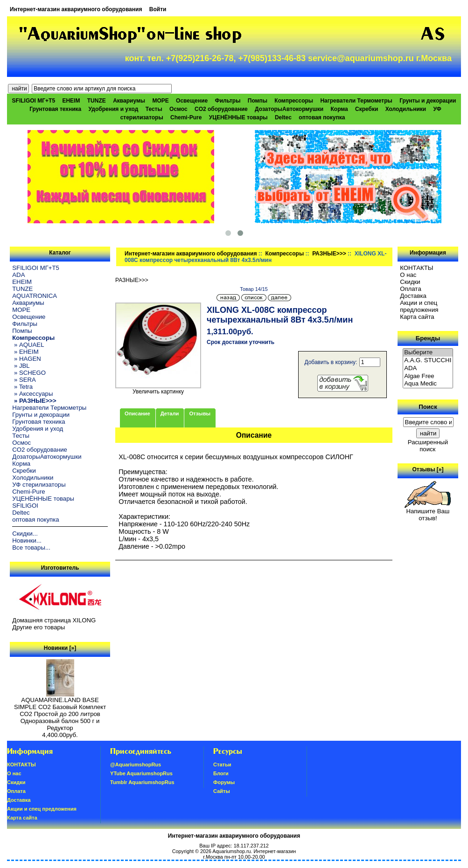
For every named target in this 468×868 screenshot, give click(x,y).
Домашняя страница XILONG (54, 620)
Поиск (428, 407)
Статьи (222, 765)
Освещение (192, 101)
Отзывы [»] (428, 469)
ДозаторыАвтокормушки (289, 109)
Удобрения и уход (114, 109)
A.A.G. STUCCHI (428, 361)
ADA (18, 275)
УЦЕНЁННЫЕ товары (238, 117)
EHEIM (71, 101)
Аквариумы (129, 101)
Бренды (428, 338)
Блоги (221, 773)
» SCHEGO (29, 373)
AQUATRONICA (35, 296)
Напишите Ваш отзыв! (428, 512)
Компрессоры (284, 254)
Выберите (428, 353)
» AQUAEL (28, 345)
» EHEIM (25, 352)
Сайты (222, 791)
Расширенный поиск (428, 446)
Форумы (224, 782)
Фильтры (227, 101)
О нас (408, 275)
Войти (158, 9)
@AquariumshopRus (136, 765)
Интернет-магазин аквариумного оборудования (76, 9)
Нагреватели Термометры (356, 101)
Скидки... (25, 534)
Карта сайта (417, 317)
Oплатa (411, 289)
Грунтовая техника (55, 109)
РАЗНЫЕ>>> (329, 254)
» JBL (21, 366)
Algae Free (428, 376)
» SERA (24, 380)
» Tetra (22, 387)
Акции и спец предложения (419, 306)
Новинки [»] (60, 648)
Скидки (410, 282)
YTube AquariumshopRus (141, 773)
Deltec (283, 117)
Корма (339, 109)
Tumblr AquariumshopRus (142, 782)
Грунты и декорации (428, 101)
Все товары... (31, 548)
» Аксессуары (32, 394)
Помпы (258, 101)
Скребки (367, 109)
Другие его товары (38, 627)
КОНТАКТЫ (416, 268)
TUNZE (97, 101)
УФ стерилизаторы (39, 485)
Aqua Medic (428, 384)
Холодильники (406, 109)
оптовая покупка (322, 117)
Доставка (413, 296)
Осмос (178, 109)
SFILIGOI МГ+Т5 (34, 101)
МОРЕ (160, 101)
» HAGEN (27, 359)
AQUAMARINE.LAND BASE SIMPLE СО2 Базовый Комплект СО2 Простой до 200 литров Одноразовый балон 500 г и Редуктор (60, 711)
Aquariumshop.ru (231, 851)
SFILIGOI (25, 506)
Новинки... (27, 541)
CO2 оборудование (221, 109)
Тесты (154, 109)
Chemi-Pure (186, 117)
